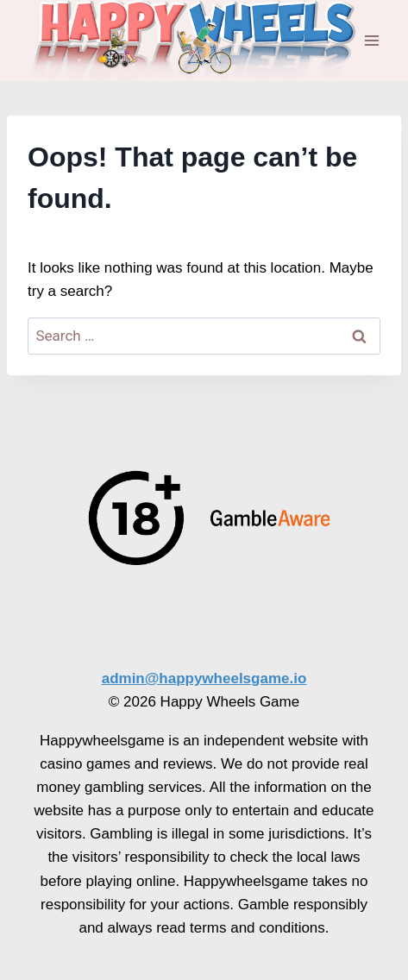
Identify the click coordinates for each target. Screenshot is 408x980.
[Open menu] (371, 40)
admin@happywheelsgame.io (204, 678)
